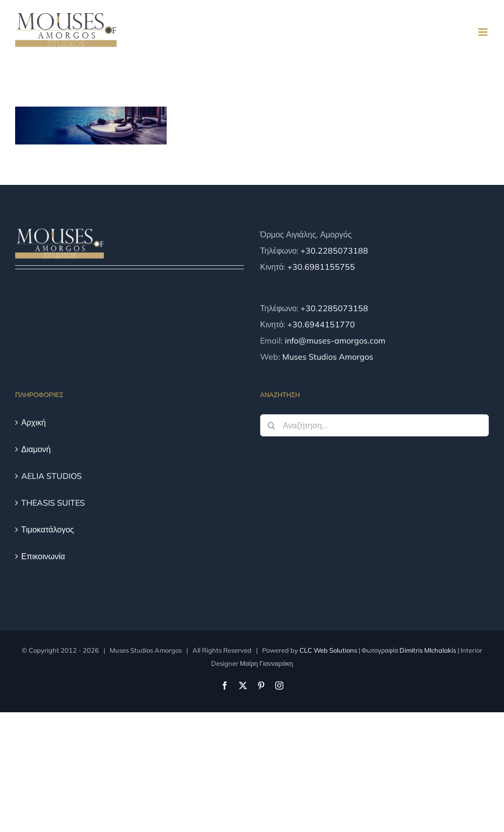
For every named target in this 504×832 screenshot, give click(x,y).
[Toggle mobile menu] (484, 32)
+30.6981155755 (321, 267)
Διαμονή (36, 449)
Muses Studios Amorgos (328, 357)
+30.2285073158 (334, 308)
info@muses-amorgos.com (335, 340)
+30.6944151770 (321, 324)
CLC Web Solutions (328, 650)
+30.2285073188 (334, 251)
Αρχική (34, 422)
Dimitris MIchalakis (428, 650)
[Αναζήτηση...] (374, 425)
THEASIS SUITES (53, 503)
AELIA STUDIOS (52, 476)
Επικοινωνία (43, 556)
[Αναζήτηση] (271, 425)
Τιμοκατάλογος (48, 529)
